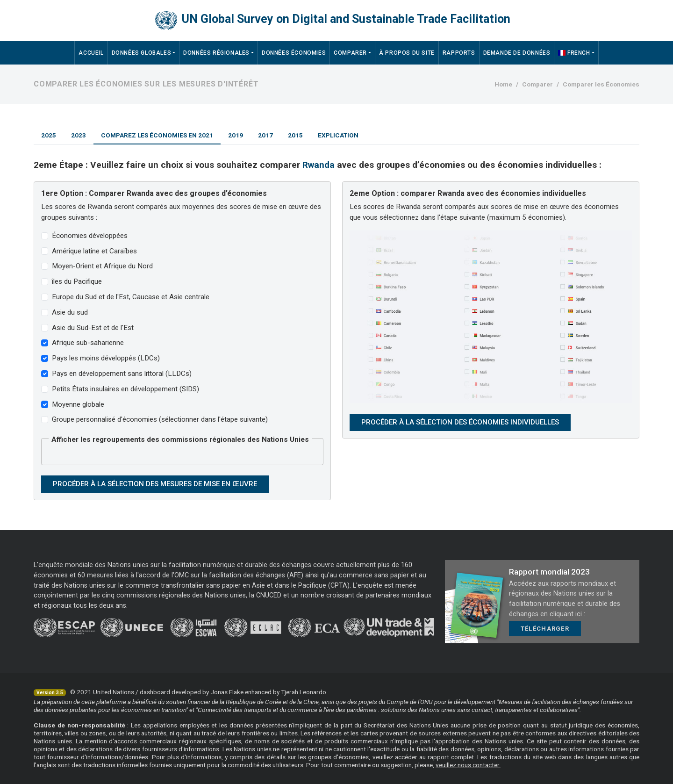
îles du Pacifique (77, 281)
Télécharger (545, 629)
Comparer (350, 53)
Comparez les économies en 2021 (157, 135)
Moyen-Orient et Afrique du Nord (102, 266)
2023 (79, 135)
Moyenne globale (78, 404)
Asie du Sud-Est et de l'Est (93, 328)
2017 (265, 135)
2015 (295, 135)
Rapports (459, 53)
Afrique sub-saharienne (88, 343)
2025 (49, 135)
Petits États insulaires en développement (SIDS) (125, 389)
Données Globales (142, 53)
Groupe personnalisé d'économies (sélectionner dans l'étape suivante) (160, 419)
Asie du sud (70, 312)
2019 (236, 135)
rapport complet (451, 757)
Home (503, 84)
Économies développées (90, 236)
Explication (338, 135)
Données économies (294, 53)
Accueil (91, 53)
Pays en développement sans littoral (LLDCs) (122, 374)
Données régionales (216, 53)
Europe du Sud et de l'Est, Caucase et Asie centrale (131, 297)
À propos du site (407, 53)
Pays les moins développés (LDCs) (106, 358)
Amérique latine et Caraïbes (94, 251)
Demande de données (517, 53)
